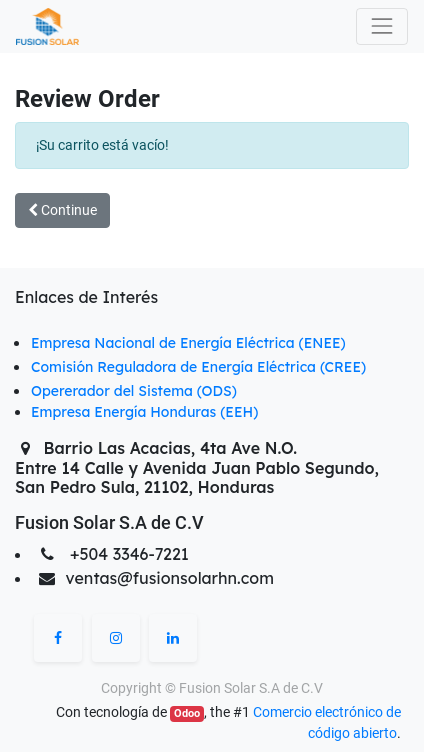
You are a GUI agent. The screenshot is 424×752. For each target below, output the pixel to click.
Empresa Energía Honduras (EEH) (144, 412)
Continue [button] (62, 210)
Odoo (187, 713)
